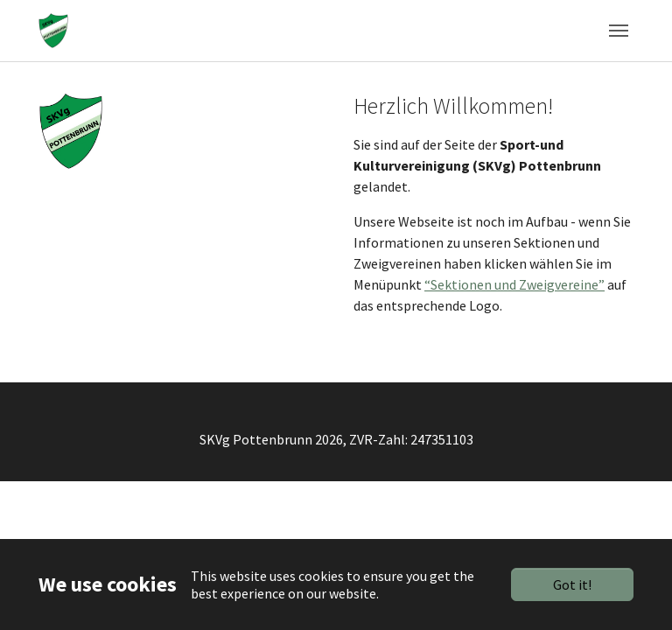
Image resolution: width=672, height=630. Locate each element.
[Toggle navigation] (619, 31)
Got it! (572, 584)
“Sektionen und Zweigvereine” (514, 284)
